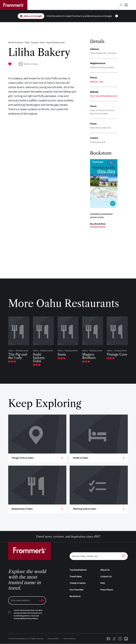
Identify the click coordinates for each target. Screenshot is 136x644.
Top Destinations (78, 572)
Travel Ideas (76, 579)
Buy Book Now (98, 224)
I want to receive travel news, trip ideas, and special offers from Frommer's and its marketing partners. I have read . (28, 617)
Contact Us (106, 579)
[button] (126, 5)
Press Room (107, 592)
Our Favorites (77, 592)
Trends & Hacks (78, 586)
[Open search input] (121, 5)
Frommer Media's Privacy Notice (26, 621)
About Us (105, 572)
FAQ (103, 586)
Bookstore (75, 599)
